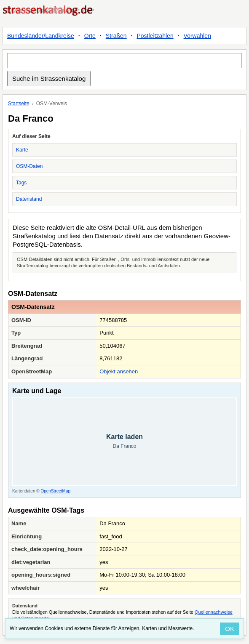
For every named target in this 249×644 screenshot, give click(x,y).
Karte (22, 150)
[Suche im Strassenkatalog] (124, 61)
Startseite (19, 104)
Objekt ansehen (119, 371)
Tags (21, 183)
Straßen (116, 36)
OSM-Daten (29, 166)
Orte (90, 36)
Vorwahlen (197, 36)
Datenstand (29, 199)
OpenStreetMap (55, 491)
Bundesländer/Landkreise (41, 36)
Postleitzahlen (155, 36)
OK (230, 629)
